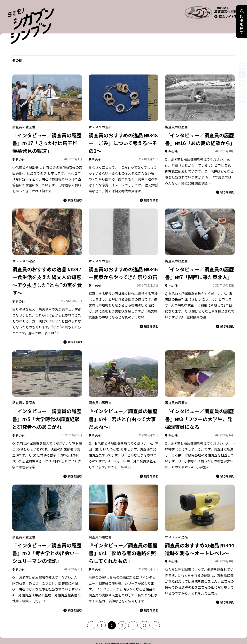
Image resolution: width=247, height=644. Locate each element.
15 (145, 615)
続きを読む (73, 190)
